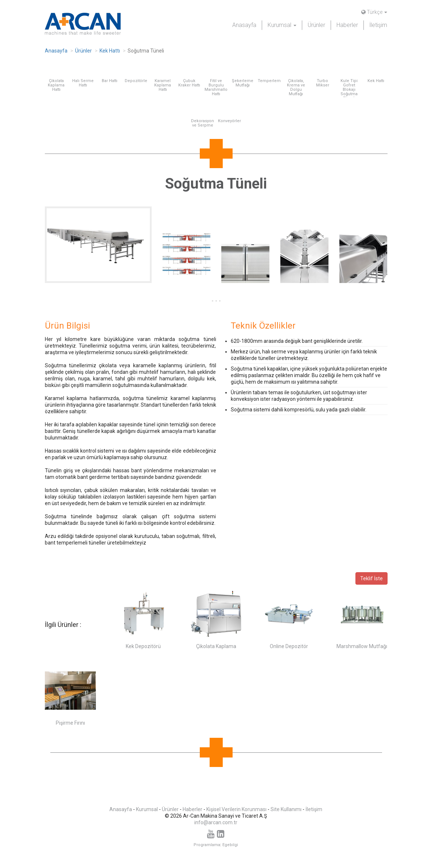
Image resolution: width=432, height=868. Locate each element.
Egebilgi (230, 845)
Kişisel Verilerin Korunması (236, 809)
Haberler (347, 25)
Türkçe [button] (374, 12)
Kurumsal (147, 809)
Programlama (207, 845)
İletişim (378, 25)
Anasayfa (244, 25)
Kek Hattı (110, 51)
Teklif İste (371, 578)
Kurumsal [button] (282, 25)
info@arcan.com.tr (216, 822)
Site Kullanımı (286, 809)
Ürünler (316, 25)
